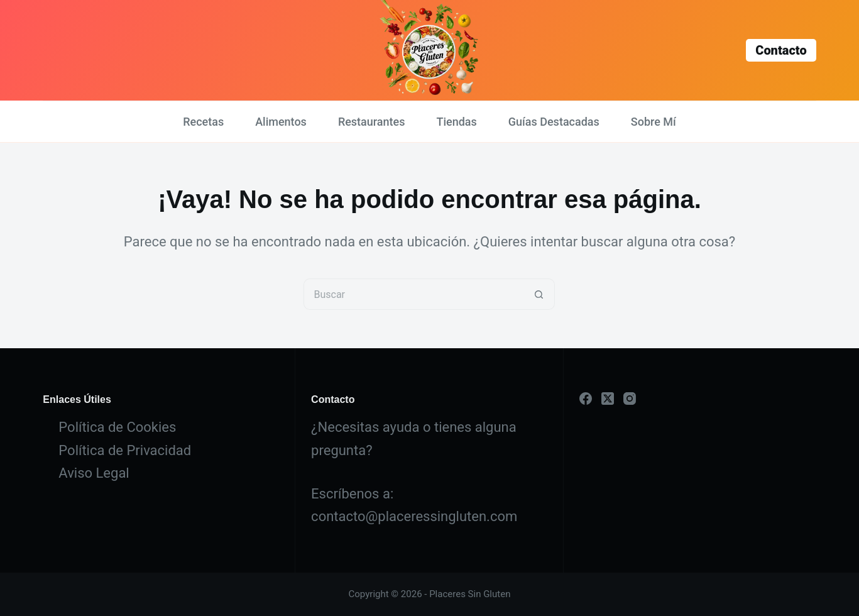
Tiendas (456, 122)
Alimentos (281, 122)
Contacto (781, 50)
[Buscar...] (413, 294)
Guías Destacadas (554, 122)
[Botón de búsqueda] (539, 294)
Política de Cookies (117, 427)
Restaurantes (372, 122)
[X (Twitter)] (608, 399)
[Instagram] (630, 399)
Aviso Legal (94, 473)
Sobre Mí (654, 122)
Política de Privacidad (125, 450)
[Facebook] (586, 399)
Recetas (203, 122)
